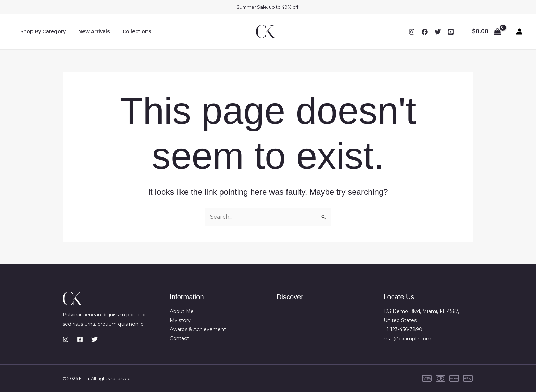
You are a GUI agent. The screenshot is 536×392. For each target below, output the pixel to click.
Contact (179, 339)
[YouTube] (451, 32)
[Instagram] (412, 32)
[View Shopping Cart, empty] (486, 31)
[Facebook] (425, 32)
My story (180, 320)
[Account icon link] (519, 31)
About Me (182, 312)
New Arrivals (89, 31)
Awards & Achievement (198, 329)
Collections (129, 31)
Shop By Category (41, 31)
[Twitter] (438, 32)
